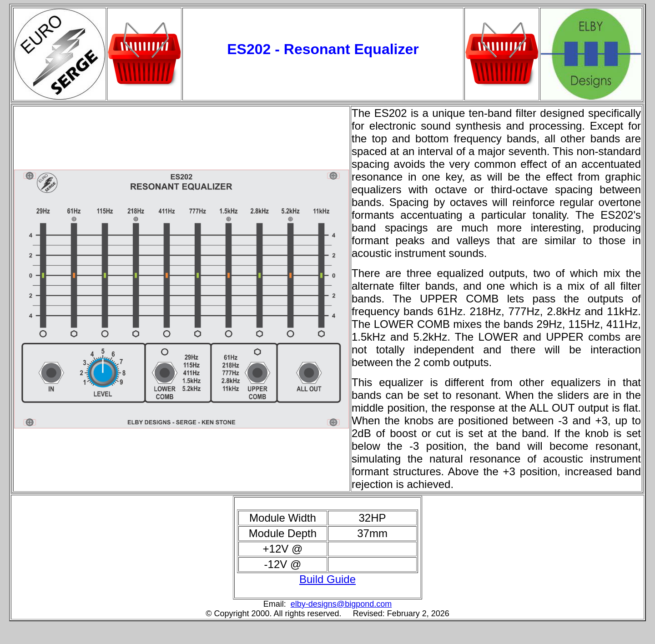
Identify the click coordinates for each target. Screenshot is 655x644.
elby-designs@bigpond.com (341, 604)
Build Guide (327, 579)
